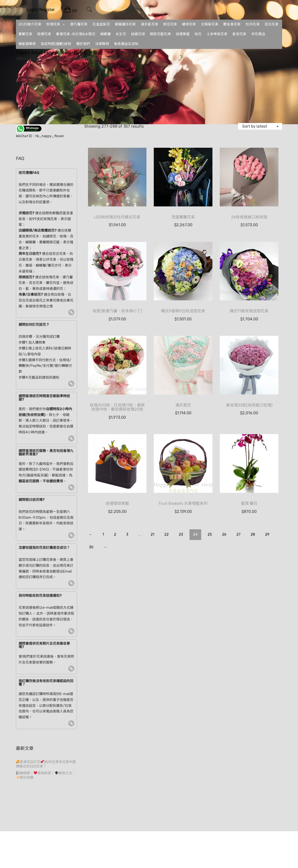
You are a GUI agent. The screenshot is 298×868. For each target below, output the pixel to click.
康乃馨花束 (79, 24)
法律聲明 (102, 44)
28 (253, 535)
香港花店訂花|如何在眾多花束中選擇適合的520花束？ (46, 764)
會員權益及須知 (126, 44)
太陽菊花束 (210, 24)
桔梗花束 (44, 34)
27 (238, 535)
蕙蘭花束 (25, 34)
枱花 (198, 34)
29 (267, 535)
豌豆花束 (170, 24)
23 (181, 535)
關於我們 (83, 44)
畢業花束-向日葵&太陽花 (76, 34)
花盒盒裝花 (101, 24)
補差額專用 (27, 44)
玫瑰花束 (56, 24)
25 (210, 535)
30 (91, 547)
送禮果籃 (183, 34)
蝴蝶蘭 (105, 34)
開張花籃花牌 (160, 34)
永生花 (121, 34)
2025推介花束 (30, 24)
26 (224, 535)
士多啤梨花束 (217, 34)
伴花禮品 (258, 34)
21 (152, 535)
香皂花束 (239, 34)
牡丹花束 (253, 24)
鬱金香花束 (232, 24)
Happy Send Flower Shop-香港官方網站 (59, 53)
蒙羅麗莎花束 (125, 24)
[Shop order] (260, 126)
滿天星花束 (150, 24)
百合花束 (271, 24)
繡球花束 (189, 24)
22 (166, 535)
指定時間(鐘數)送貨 (56, 44)
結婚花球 (138, 34)
